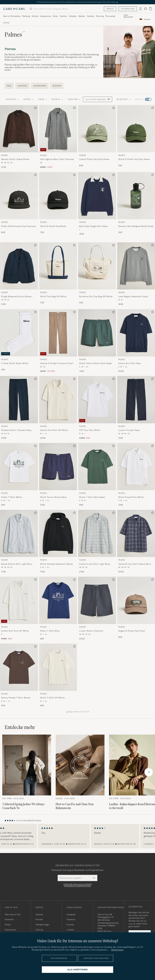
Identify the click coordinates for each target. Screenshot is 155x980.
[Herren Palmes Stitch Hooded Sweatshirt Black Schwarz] (58, 533)
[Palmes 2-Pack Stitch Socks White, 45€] (19, 341)
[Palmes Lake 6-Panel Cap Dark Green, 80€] (97, 137)
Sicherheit (9, 919)
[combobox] (147, 19)
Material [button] (57, 99)
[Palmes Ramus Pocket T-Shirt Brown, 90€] (19, 675)
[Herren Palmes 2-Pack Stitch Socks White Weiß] (19, 333)
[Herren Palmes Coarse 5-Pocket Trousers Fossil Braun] (58, 333)
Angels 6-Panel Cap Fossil (132, 631)
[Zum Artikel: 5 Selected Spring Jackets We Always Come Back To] (27, 772)
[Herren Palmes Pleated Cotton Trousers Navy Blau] (19, 400)
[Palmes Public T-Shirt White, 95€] (19, 475)
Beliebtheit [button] (124, 99)
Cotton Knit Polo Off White (54, 430)
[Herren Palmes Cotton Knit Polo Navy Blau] (136, 333)
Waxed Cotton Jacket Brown (15, 159)
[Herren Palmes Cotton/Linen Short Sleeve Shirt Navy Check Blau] (136, 533)
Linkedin (70, 930)
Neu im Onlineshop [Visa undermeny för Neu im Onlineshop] (12, 16)
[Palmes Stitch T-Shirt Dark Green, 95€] (97, 475)
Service (110, 9)
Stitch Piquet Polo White (131, 497)
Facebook (71, 919)
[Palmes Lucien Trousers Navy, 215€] (136, 408)
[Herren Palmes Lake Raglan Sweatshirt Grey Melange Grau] (136, 266)
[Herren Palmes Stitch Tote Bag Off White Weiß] (58, 266)
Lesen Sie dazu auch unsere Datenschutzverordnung (78, 885)
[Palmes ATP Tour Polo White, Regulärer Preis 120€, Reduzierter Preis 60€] (97, 408)
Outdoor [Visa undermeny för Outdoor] (91, 16)
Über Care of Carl (13, 914)
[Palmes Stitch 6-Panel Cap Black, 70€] (58, 204)
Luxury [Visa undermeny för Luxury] (6, 23)
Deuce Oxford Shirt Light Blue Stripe (16, 564)
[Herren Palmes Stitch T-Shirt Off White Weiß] (58, 667)
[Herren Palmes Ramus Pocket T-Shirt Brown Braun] (19, 667)
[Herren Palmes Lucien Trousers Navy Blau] (136, 400)
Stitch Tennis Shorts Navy (53, 497)
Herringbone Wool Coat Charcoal (57, 159)
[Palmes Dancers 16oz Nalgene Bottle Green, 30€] (136, 204)
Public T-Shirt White (12, 497)
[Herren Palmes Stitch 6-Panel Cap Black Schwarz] (58, 196)
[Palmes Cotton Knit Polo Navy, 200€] (136, 341)
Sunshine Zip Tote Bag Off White (96, 296)
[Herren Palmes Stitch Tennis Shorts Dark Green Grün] (97, 333)
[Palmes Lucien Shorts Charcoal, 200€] (97, 608)
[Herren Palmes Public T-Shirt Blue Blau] (58, 600)
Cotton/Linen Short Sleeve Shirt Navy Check (135, 564)
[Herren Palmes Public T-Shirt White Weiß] (19, 467)
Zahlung (39, 930)
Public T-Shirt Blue (50, 631)
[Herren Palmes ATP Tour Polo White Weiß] (97, 400)
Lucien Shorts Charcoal (91, 631)
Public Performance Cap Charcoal (18, 226)
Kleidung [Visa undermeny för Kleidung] (26, 16)
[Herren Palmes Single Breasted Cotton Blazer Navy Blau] (19, 266)
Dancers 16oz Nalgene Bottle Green (136, 226)
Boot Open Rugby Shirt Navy (93, 226)
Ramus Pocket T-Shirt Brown (16, 698)
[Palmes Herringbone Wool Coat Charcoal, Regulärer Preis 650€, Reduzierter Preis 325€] (58, 137)
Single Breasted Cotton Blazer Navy (16, 297)
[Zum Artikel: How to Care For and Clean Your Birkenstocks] (80, 772)
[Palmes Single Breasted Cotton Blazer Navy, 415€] (19, 274)
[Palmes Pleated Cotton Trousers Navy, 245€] (19, 408)
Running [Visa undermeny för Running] (100, 16)
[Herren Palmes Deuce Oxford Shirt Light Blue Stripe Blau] (19, 533)
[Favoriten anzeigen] (145, 9)
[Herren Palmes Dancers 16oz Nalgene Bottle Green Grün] (136, 196)
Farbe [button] (43, 99)
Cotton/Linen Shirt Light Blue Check (94, 564)
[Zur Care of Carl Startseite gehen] (14, 9)
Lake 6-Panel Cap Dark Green (94, 159)
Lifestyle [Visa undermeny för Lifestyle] (73, 16)
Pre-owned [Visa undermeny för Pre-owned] (110, 16)
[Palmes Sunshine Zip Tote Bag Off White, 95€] (97, 274)
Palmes (4, 155)
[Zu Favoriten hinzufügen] (35, 108)
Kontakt (39, 919)
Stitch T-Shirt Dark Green (92, 497)
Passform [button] (74, 99)
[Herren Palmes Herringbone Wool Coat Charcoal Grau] (58, 129)
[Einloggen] (140, 9)
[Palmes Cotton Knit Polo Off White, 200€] (58, 408)
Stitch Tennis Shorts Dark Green (96, 363)
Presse (8, 925)
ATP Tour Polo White (90, 430)
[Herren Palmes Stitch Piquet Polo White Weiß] (136, 467)
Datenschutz (10, 930)
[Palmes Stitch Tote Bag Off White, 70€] (58, 274)
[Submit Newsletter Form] (94, 878)
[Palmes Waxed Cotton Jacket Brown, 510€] (19, 137)
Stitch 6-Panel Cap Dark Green (134, 159)
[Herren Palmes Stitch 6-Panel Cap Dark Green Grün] (136, 129)
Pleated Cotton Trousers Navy (16, 430)
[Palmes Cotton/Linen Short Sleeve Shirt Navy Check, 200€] (136, 542)
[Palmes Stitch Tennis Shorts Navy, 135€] (58, 475)
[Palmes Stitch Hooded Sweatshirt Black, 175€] (58, 542)
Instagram (71, 914)
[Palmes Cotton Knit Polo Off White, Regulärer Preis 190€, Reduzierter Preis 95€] (19, 608)
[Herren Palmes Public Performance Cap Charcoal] (19, 196)
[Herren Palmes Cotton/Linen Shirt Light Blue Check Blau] (97, 533)
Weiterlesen (117, 950)
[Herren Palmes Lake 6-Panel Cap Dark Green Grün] (97, 129)
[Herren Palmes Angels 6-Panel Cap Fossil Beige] (136, 600)
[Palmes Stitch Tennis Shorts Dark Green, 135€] (97, 341)
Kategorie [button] (12, 99)
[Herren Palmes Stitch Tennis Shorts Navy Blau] (58, 467)
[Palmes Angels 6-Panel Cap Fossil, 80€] (136, 608)
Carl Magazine (128, 16)
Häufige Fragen (42, 925)
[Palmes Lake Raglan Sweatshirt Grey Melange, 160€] (136, 274)
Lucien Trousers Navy (129, 430)
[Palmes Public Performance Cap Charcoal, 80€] (19, 204)
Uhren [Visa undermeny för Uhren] (55, 16)
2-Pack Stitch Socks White (15, 363)
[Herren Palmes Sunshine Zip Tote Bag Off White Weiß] (97, 266)
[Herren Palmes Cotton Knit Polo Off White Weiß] (58, 400)
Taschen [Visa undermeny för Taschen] (63, 16)
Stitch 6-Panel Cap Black (53, 226)
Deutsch (147, 19)
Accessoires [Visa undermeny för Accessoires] (45, 16)
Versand (39, 914)
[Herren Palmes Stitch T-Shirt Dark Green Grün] (97, 467)
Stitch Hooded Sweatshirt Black (57, 564)
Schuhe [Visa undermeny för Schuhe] (35, 16)
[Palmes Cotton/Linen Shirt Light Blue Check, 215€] (97, 542)
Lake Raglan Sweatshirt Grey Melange (133, 297)
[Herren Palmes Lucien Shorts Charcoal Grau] (97, 600)
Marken (82, 16)
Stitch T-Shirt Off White (52, 698)
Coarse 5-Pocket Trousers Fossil (57, 363)
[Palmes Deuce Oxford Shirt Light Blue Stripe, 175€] (19, 542)
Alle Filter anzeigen (98, 99)
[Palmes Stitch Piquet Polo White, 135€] (136, 475)
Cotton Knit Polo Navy (130, 363)
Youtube (70, 925)
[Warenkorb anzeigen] (150, 9)
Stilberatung (128, 9)
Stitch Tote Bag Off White (53, 296)
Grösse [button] (28, 99)
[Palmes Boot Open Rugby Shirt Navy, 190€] (97, 204)
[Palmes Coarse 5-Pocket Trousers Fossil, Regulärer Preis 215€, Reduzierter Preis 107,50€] (58, 341)
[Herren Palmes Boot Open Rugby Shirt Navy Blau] (97, 196)
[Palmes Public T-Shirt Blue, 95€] (58, 608)
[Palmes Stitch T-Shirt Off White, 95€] (58, 675)
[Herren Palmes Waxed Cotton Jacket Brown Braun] (19, 129)
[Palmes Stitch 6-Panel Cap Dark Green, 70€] (136, 137)
